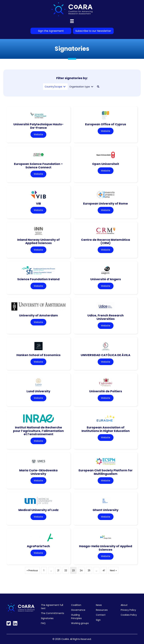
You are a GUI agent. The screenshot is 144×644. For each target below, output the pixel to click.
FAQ (43, 623)
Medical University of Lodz (38, 510)
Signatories (47, 618)
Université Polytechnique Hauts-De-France (38, 126)
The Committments (53, 613)
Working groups (80, 623)
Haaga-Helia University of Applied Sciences (106, 548)
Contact (101, 615)
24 (81, 570)
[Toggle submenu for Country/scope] (64, 87)
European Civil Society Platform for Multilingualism (106, 472)
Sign (98, 620)
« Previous (32, 570)
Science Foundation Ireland (38, 279)
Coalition (76, 605)
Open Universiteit (106, 164)
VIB (38, 204)
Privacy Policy (128, 610)
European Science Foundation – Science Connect (38, 166)
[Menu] (72, 21)
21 (58, 570)
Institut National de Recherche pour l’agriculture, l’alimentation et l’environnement (38, 431)
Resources (102, 610)
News (99, 605)
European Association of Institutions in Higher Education (106, 429)
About (124, 605)
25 (89, 570)
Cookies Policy (129, 615)
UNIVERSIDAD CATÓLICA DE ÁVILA (106, 355)
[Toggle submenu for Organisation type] (92, 87)
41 (104, 570)
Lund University (38, 391)
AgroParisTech (38, 546)
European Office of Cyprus (106, 124)
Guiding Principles (76, 616)
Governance (78, 610)
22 (66, 570)
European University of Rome (106, 204)
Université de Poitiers (106, 391)
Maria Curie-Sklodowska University (38, 472)
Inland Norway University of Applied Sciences (38, 241)
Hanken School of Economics (38, 355)
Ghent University (106, 510)
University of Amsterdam (38, 315)
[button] (98, 87)
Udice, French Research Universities (106, 317)
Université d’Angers (106, 279)
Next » (113, 570)
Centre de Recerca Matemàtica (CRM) (106, 241)
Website (38, 134)
